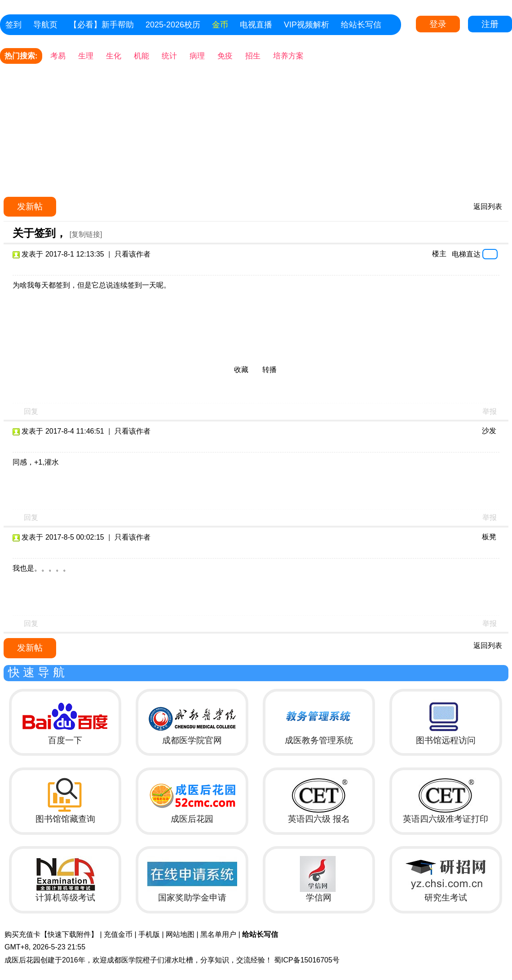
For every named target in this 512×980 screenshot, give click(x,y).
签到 (13, 25)
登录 (438, 24)
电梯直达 (466, 254)
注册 (490, 24)
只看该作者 (132, 254)
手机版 (149, 934)
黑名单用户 (218, 934)
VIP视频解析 (307, 25)
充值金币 (118, 934)
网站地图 (180, 934)
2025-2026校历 (173, 25)
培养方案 (288, 56)
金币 (220, 25)
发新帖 (30, 206)
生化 (114, 56)
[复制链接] (86, 234)
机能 (141, 56)
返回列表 (488, 206)
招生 (253, 56)
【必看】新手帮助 (102, 25)
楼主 (439, 254)
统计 (169, 56)
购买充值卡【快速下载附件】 (51, 934)
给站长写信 (361, 25)
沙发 (489, 431)
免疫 (225, 56)
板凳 (489, 537)
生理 (86, 56)
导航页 (45, 25)
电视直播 (256, 25)
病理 (197, 56)
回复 (31, 411)
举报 (490, 411)
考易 (58, 56)
